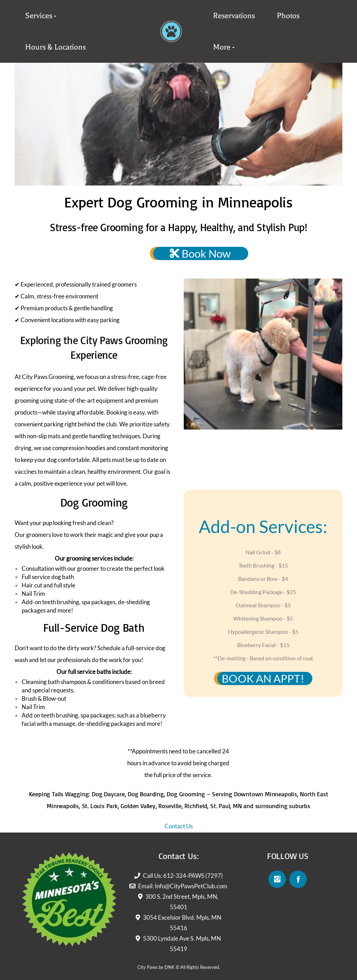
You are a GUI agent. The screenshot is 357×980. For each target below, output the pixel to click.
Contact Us (179, 826)
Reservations (234, 16)
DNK (170, 967)
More (222, 47)
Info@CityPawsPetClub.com (191, 886)
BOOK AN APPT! (263, 678)
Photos (288, 16)
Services (39, 16)
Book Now (200, 253)
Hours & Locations (55, 47)
